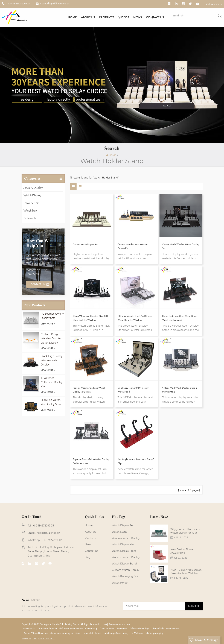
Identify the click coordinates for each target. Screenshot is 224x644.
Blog (88, 557)
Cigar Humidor (107, 628)
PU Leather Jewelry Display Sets (52, 316)
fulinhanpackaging (154, 633)
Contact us (155, 17)
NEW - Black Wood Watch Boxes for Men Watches (186, 572)
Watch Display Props (124, 551)
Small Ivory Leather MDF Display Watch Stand (133, 390)
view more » (48, 324)
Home (72, 17)
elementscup (91, 628)
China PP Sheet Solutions (36, 633)
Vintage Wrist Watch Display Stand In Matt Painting (180, 390)
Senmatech (122, 628)
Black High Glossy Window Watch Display (52, 360)
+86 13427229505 (20, 4)
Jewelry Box (31, 203)
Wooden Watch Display (126, 557)
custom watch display (126, 570)
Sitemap (27, 639)
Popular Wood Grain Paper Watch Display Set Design (89, 390)
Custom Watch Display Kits (86, 244)
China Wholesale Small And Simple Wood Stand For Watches (135, 318)
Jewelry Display (33, 188)
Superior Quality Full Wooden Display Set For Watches (91, 461)
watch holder (120, 583)
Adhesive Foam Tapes (140, 628)
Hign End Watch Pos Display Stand (52, 402)
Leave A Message (203, 640)
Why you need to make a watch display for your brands (185, 531)
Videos (124, 17)
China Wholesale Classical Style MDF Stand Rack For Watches (91, 318)
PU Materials (137, 633)
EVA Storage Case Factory (116, 633)
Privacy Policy (46, 639)
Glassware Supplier (47, 628)
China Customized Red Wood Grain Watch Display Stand (179, 318)
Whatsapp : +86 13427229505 (37, 272)
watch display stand (124, 564)
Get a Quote (214, 4)
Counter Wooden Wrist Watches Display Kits (133, 246)
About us (88, 17)
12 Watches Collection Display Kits (52, 382)
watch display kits (123, 545)
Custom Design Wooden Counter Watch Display (51, 338)
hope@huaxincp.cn (59, 4)
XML (35, 639)
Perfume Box (31, 218)
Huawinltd (88, 633)
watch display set (123, 525)
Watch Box (30, 210)
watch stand (120, 532)
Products (107, 17)
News (138, 17)
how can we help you (38, 243)
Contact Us (38, 284)
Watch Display (32, 195)
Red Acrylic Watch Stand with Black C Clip (136, 461)
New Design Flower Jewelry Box (182, 551)
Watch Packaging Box (125, 576)
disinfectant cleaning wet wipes (65, 633)
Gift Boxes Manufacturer (71, 628)
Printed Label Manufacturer (166, 628)
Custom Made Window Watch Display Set (181, 246)
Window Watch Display (126, 538)
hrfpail (98, 633)
